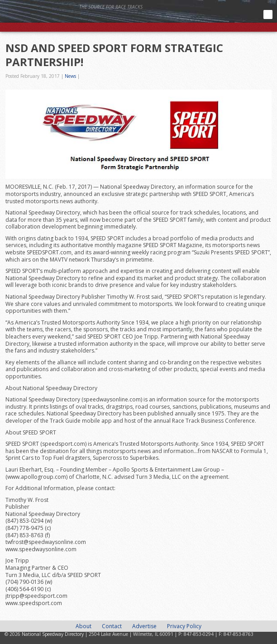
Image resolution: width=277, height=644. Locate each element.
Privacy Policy (184, 626)
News (70, 76)
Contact (112, 626)
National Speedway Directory (88, 19)
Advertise (144, 626)
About (84, 626)
